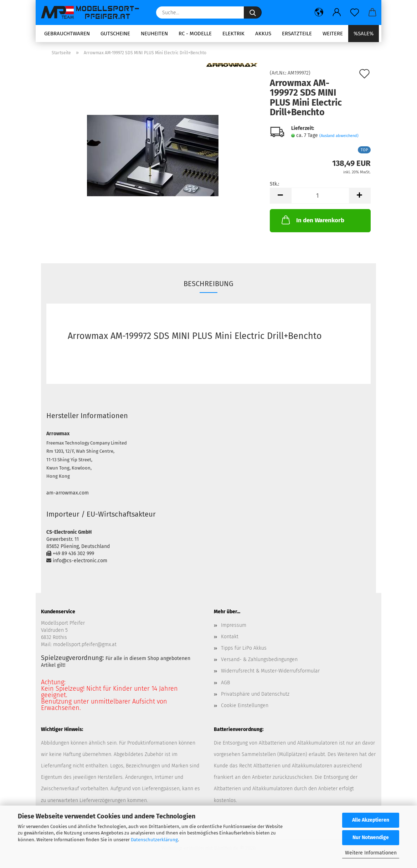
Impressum (234, 625)
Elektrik (233, 34)
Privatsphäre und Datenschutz (255, 694)
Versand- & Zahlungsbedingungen (259, 659)
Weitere (333, 34)
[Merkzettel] (355, 12)
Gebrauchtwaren (67, 34)
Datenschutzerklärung (154, 840)
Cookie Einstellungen (245, 705)
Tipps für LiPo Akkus (244, 648)
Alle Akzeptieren (371, 820)
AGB (225, 683)
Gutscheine (115, 34)
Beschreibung (208, 284)
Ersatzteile (297, 34)
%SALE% (364, 34)
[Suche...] (253, 12)
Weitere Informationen (371, 853)
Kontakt (230, 637)
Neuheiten (154, 34)
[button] (319, 12)
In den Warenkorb (312, 220)
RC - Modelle (195, 34)
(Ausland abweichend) (339, 136)
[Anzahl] (320, 196)
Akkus (263, 34)
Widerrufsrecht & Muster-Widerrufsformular (270, 671)
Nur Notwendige (371, 837)
